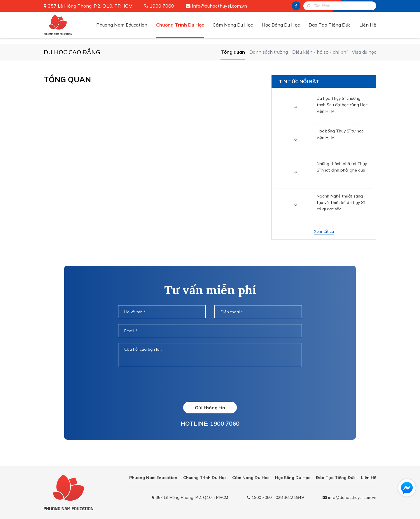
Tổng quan (233, 52)
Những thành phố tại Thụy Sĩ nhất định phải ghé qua (342, 167)
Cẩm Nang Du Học (233, 25)
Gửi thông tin (210, 408)
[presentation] (210, 384)
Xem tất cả (324, 231)
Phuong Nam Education (122, 25)
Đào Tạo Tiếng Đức (330, 25)
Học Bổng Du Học (281, 25)
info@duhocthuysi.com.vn (219, 6)
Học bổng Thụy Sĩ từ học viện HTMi (340, 134)
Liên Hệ (368, 25)
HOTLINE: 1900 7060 (210, 423)
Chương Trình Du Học (180, 25)
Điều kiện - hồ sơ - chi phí (320, 52)
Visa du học (364, 52)
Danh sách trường (269, 52)
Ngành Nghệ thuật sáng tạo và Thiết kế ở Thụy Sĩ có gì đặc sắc (341, 202)
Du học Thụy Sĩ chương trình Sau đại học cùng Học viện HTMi (342, 105)
